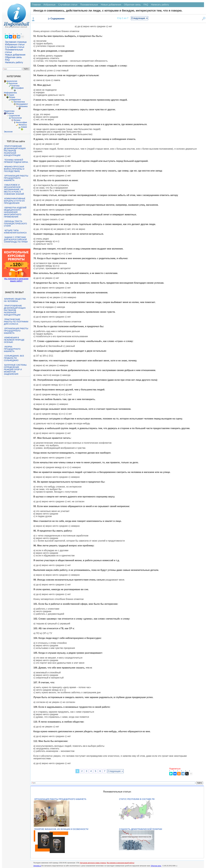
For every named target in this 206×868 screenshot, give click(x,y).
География (19, 88)
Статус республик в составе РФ (137, 799)
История (10, 95)
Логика (12, 97)
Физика (17, 120)
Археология (12, 81)
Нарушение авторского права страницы (93, 863)
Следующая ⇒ (140, 18)
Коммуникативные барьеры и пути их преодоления (15, 201)
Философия (21, 122)
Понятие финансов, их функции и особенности (61, 829)
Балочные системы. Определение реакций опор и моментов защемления (15, 369)
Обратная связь (13, 57)
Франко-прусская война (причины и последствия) (14, 169)
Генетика (15, 86)
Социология (14, 116)
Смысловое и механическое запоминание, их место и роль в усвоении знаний (14, 189)
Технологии (16, 118)
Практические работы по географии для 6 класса (16, 322)
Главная (36, 5)
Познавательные (89, 5)
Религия (10, 113)
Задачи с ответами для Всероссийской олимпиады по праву (16, 240)
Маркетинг (16, 99)
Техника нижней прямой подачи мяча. (16, 161)
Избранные (49, 5)
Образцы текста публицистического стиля (15, 224)
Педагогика (9, 111)
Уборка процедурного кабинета (12, 349)
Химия (24, 127)
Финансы (23, 125)
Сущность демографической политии (141, 829)
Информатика (10, 93)
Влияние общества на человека (15, 300)
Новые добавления (15, 55)
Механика (23, 106)
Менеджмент (22, 104)
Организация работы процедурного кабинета (16, 178)
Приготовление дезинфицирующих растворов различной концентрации (15, 151)
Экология (8, 132)
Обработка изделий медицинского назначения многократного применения (15, 212)
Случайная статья (15, 47)
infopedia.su (37, 866)
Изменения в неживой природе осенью (14, 340)
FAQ (7, 60)
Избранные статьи (15, 44)
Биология (13, 83)
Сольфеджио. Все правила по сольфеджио (14, 358)
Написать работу (14, 62)
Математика (19, 102)
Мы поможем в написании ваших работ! (16, 280)
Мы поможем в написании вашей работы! (121, 863)
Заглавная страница (16, 42)
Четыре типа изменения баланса (15, 232)
